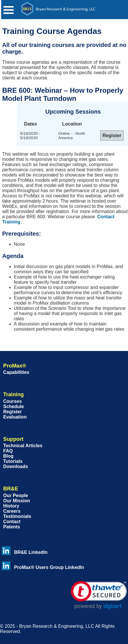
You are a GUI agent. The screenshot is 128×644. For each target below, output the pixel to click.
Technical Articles (23, 446)
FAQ (8, 451)
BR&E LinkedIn (25, 552)
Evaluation (15, 417)
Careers (12, 511)
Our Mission (17, 501)
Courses (12, 401)
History (11, 506)
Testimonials (17, 516)
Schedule (13, 406)
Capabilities (16, 372)
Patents (12, 527)
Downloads (16, 466)
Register (12, 412)
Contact (12, 522)
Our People (16, 495)
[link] (99, 595)
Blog (8, 456)
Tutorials (13, 461)
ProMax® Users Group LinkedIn (43, 567)
